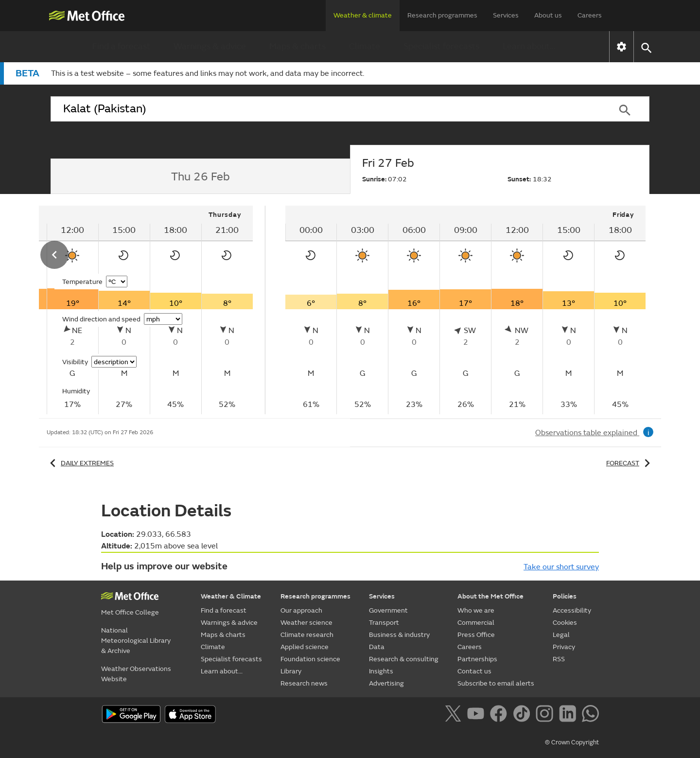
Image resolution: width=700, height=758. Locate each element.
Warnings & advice (210, 46)
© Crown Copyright (572, 742)
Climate (365, 46)
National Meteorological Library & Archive (136, 641)
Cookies (565, 623)
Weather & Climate (231, 596)
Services (506, 15)
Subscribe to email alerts (496, 683)
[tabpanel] (466, 310)
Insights (381, 671)
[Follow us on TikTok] (523, 715)
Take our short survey (561, 567)
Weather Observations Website (136, 674)
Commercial (476, 623)
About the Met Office (490, 596)
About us (548, 15)
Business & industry (399, 635)
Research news (304, 683)
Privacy (564, 647)
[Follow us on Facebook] (500, 715)
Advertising (386, 683)
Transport (384, 623)
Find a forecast (121, 46)
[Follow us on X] (455, 715)
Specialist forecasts (441, 46)
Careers (590, 15)
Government (388, 610)
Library (291, 671)
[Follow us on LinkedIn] (569, 715)
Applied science (305, 647)
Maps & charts (297, 46)
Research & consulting (404, 659)
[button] (646, 47)
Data (377, 647)
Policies (565, 596)
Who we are (476, 610)
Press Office (476, 635)
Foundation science (310, 659)
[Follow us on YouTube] (478, 715)
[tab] (200, 176)
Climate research (307, 635)
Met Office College (130, 612)
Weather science (306, 623)
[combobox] (325, 109)
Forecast (630, 463)
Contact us (474, 671)
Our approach (301, 610)
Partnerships (477, 659)
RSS (559, 659)
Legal (561, 635)
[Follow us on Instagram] (546, 715)
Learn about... (529, 46)
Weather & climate (363, 15)
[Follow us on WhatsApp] (590, 715)
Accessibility (572, 610)
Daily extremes (80, 463)
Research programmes (442, 15)
